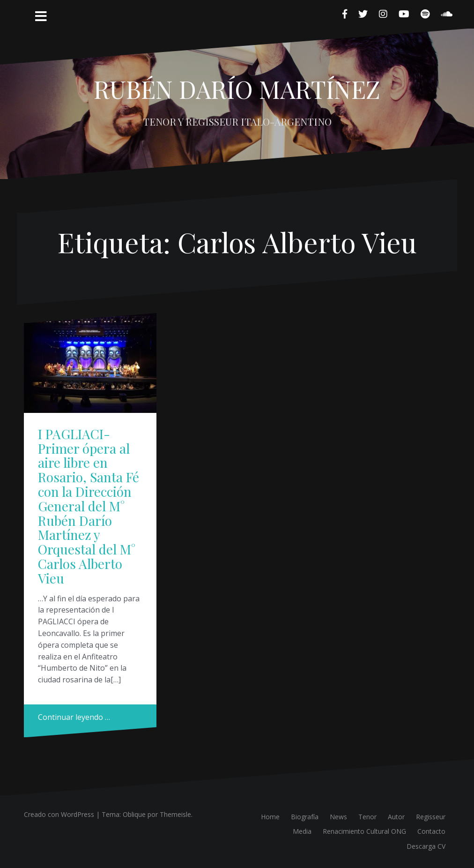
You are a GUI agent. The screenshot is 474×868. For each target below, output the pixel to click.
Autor (396, 817)
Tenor (367, 817)
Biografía (305, 817)
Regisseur (431, 817)
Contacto (431, 831)
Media (302, 831)
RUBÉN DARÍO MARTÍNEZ (237, 89)
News (338, 817)
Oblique (134, 814)
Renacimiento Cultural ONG (364, 831)
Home (270, 817)
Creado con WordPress (59, 814)
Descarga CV (426, 846)
